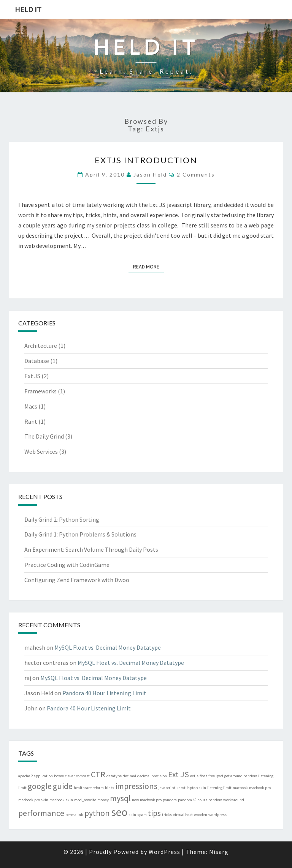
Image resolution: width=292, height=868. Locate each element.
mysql (120, 798)
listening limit (219, 788)
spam (142, 815)
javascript (167, 788)
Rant (31, 421)
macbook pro (260, 788)
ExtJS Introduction (146, 160)
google (40, 786)
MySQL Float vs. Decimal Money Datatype (108, 647)
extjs (194, 776)
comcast (83, 776)
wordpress (217, 815)
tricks (167, 815)
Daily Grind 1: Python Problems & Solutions (80, 534)
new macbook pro (147, 800)
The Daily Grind (44, 436)
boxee (59, 776)
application (43, 776)
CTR (98, 774)
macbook (240, 788)
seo (119, 812)
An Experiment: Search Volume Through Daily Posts (91, 549)
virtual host (183, 815)
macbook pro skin (33, 800)
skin (132, 815)
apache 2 (25, 776)
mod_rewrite (85, 800)
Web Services (41, 451)
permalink (74, 815)
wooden (201, 815)
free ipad (216, 776)
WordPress (164, 852)
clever (70, 776)
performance (41, 813)
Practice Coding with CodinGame (67, 565)
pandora (170, 800)
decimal (129, 776)
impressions (136, 786)
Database (37, 361)
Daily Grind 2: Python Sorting (62, 519)
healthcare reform (89, 788)
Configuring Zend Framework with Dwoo (77, 580)
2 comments (196, 174)
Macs (31, 406)
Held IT (28, 9)
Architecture (41, 346)
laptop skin (196, 788)
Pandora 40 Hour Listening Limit (104, 693)
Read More (148, 266)
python (97, 813)
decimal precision (152, 776)
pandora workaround (226, 800)
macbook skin (61, 800)
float (203, 776)
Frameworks (40, 391)
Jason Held (150, 174)
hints (109, 788)
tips (154, 813)
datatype (114, 776)
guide (63, 786)
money (103, 800)
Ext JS (32, 376)
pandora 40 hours (193, 800)
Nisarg (219, 852)
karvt (181, 788)
